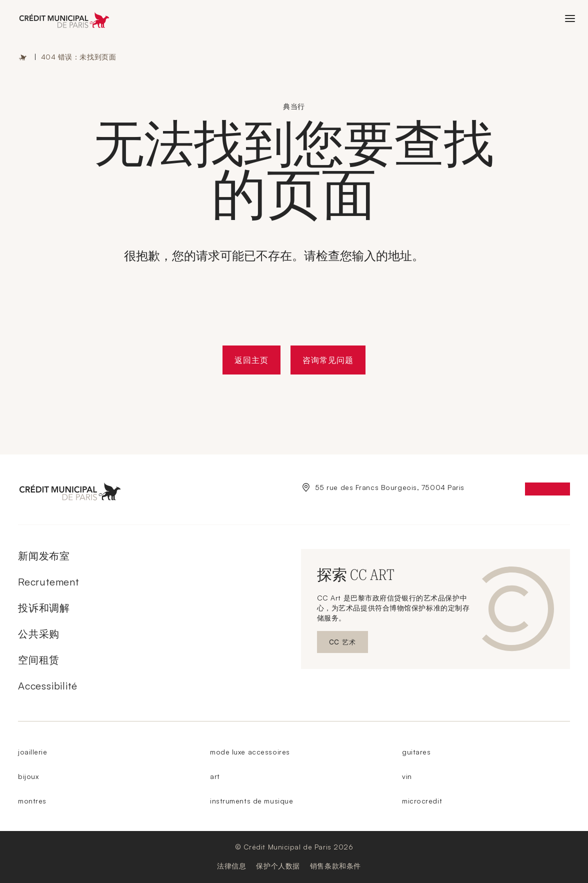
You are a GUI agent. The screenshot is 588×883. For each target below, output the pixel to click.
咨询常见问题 (328, 360)
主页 (23, 57)
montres (32, 801)
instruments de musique (251, 801)
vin (407, 776)
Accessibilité (47, 686)
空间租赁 (39, 660)
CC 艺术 (348, 644)
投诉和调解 (44, 608)
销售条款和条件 (335, 866)
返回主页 (251, 360)
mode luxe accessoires (250, 752)
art (215, 776)
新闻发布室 (44, 556)
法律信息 (231, 866)
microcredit (422, 801)
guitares (416, 752)
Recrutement (48, 582)
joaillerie (33, 752)
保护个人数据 (278, 866)
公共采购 (39, 634)
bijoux (28, 776)
